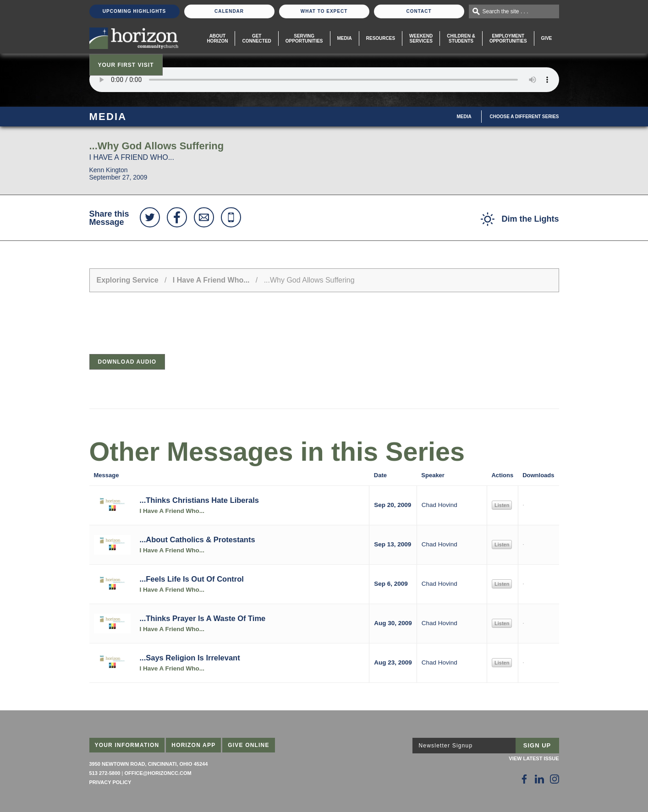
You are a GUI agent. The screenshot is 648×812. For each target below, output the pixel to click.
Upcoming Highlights (134, 11)
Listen (502, 505)
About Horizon (217, 38)
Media (345, 38)
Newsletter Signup (446, 746)
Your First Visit (126, 65)
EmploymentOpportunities (508, 38)
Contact (419, 11)
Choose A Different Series (524, 117)
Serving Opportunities (304, 38)
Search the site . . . (505, 11)
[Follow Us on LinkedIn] (539, 779)
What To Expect (324, 11)
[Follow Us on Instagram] (555, 779)
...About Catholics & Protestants (198, 540)
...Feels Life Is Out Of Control (192, 579)
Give (547, 38)
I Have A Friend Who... (211, 280)
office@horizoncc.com (158, 773)
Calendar (229, 11)
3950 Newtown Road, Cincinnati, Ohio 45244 (149, 764)
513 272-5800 (105, 773)
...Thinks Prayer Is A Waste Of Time (203, 618)
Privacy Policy (110, 782)
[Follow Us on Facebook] (524, 779)
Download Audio (127, 362)
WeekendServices (421, 38)
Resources (381, 38)
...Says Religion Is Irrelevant (190, 658)
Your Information (127, 745)
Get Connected (256, 38)
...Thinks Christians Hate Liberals (199, 500)
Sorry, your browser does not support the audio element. (324, 80)
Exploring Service (128, 280)
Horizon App (193, 745)
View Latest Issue (534, 758)
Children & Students (461, 38)
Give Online (249, 745)
